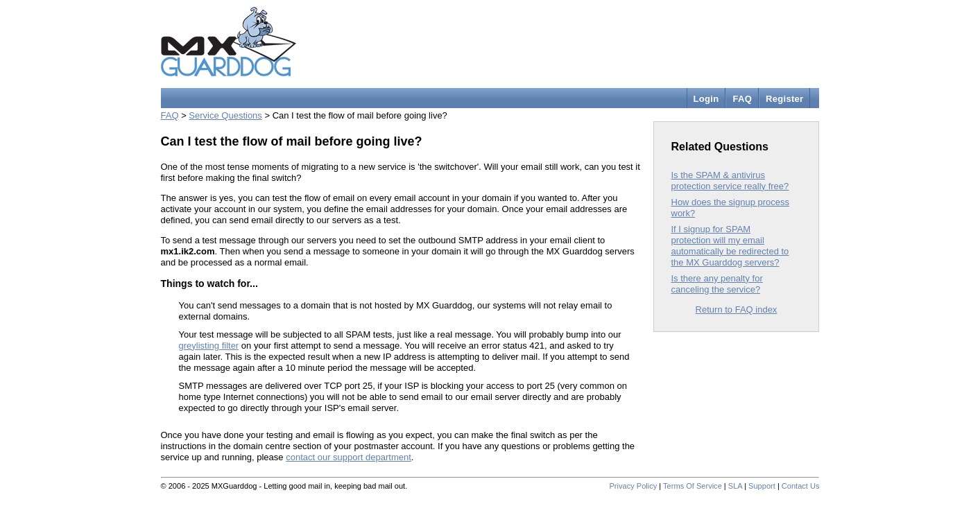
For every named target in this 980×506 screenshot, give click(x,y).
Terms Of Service (693, 486)
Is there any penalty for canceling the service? (717, 284)
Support (762, 486)
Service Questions (225, 115)
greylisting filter (209, 346)
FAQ (742, 99)
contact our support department (349, 457)
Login (706, 99)
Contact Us (801, 486)
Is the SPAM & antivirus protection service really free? (730, 181)
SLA (735, 486)
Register (784, 99)
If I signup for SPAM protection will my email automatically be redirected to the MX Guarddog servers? (730, 246)
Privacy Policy (634, 486)
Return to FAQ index (737, 309)
